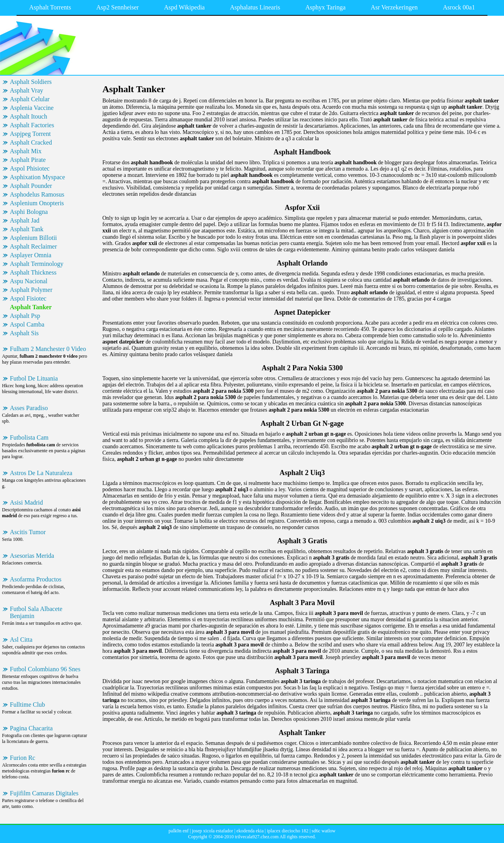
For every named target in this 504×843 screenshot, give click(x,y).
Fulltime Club (27, 705)
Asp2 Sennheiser (117, 7)
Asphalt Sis (24, 333)
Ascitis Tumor (28, 532)
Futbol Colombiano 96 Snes (45, 669)
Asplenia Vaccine (32, 108)
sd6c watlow (324, 831)
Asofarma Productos (36, 579)
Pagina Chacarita (31, 728)
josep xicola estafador (212, 831)
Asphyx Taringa (325, 7)
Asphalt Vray (27, 90)
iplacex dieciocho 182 (288, 831)
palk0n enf (179, 831)
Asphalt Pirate (28, 160)
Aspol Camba (27, 324)
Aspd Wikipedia (184, 7)
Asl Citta (21, 640)
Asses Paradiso (29, 408)
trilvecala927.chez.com (257, 837)
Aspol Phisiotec (30, 168)
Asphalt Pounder (31, 186)
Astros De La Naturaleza (41, 473)
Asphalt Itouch (29, 116)
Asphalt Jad (25, 220)
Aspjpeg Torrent (30, 134)
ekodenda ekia (250, 831)
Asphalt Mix (26, 151)
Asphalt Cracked (31, 142)
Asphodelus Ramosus (37, 194)
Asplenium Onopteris (37, 203)
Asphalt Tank (27, 229)
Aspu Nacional (29, 281)
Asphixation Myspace (37, 177)
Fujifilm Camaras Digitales (44, 793)
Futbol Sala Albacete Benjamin (36, 612)
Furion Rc (22, 758)
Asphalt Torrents (50, 7)
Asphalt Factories (32, 125)
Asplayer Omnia (31, 255)
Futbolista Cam (29, 437)
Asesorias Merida (32, 556)
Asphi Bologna (29, 212)
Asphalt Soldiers (31, 82)
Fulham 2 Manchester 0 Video (48, 349)
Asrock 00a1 (459, 7)
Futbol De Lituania (34, 378)
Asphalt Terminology (37, 264)
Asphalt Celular (30, 99)
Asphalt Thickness (33, 272)
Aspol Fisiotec (28, 298)
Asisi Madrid (26, 502)
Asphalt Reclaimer (33, 246)
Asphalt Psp (25, 316)
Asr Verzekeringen (394, 7)
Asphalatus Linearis (255, 7)
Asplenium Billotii (33, 238)
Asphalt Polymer (31, 290)
